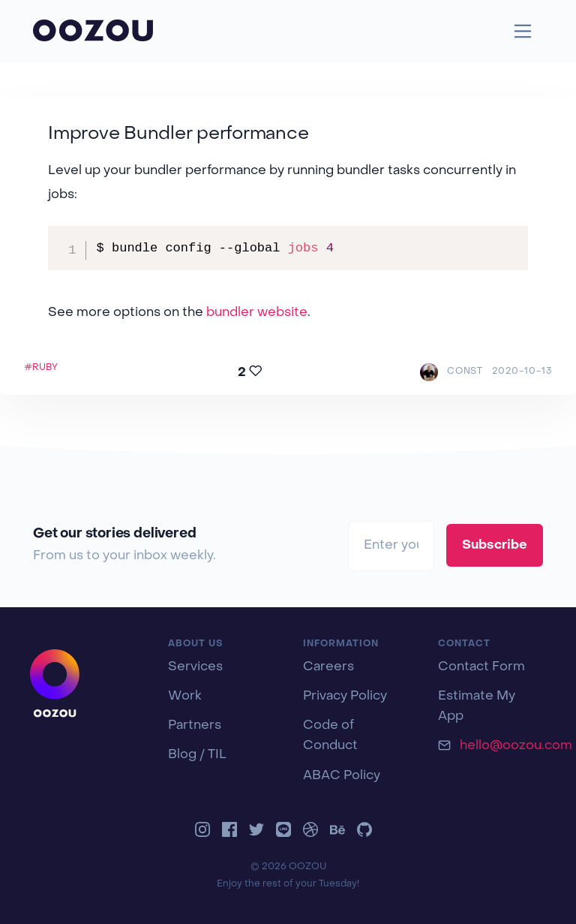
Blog (182, 755)
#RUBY (41, 368)
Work (185, 697)
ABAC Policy (342, 776)
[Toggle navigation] (523, 31)
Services (195, 667)
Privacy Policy (345, 697)
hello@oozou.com (516, 746)
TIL (217, 755)
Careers (328, 667)
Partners (195, 726)
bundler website (257, 313)
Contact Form (481, 667)
